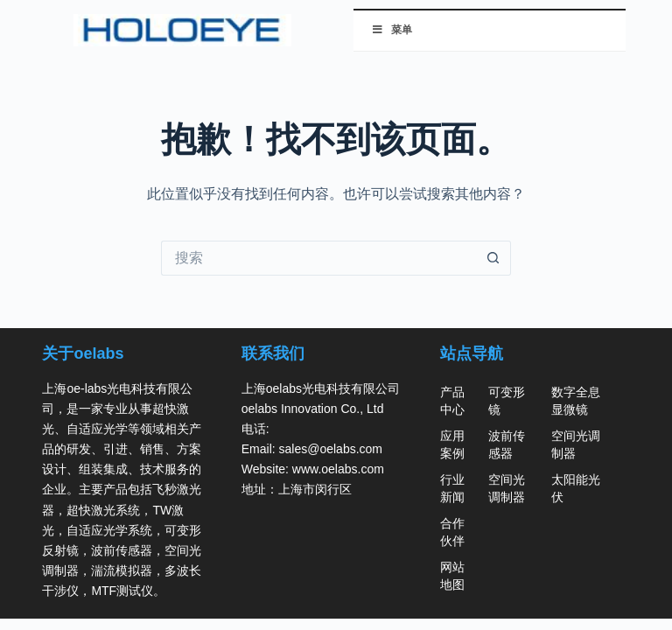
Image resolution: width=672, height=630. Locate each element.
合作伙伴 (452, 532)
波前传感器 (507, 444)
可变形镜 (507, 401)
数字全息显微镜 (576, 401)
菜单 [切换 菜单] (392, 30)
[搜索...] (318, 258)
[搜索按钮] (493, 258)
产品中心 (452, 401)
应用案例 (452, 444)
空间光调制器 (507, 488)
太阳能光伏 (576, 488)
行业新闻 (452, 488)
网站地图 (452, 576)
